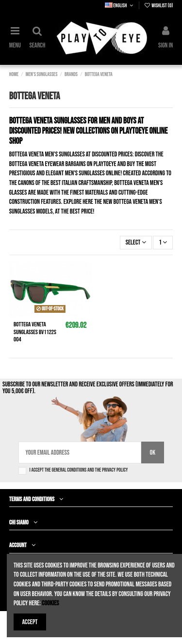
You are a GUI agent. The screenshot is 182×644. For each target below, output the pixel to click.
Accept (30, 622)
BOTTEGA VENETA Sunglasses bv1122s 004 (35, 332)
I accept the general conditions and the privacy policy (79, 470)
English (120, 6)
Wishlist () (158, 6)
